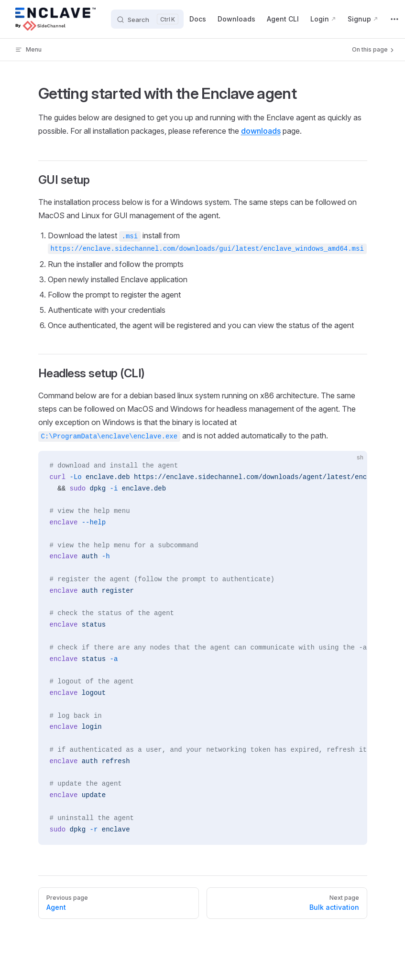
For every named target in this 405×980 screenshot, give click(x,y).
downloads (261, 131)
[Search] (147, 19)
